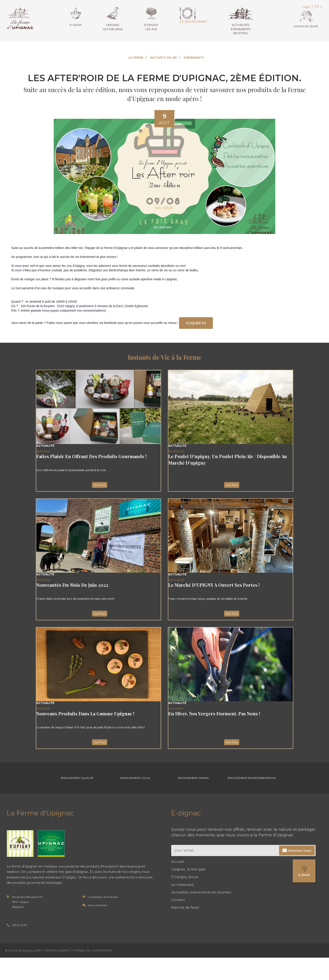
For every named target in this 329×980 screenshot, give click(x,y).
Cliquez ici (197, 323)
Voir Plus (98, 485)
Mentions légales (57, 955)
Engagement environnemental (252, 781)
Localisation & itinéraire (103, 902)
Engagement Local (136, 781)
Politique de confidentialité (92, 955)
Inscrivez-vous (300, 855)
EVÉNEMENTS (194, 57)
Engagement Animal (194, 781)
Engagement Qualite (77, 781)
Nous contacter (97, 910)
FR (318, 7)
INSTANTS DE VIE (163, 57)
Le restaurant (192, 15)
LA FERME (136, 57)
